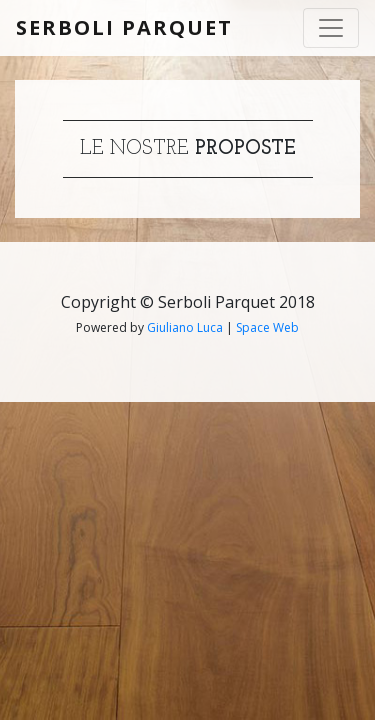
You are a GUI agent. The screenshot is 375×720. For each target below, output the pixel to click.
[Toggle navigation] (331, 28)
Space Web (267, 327)
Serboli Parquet (124, 27)
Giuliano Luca (185, 327)
